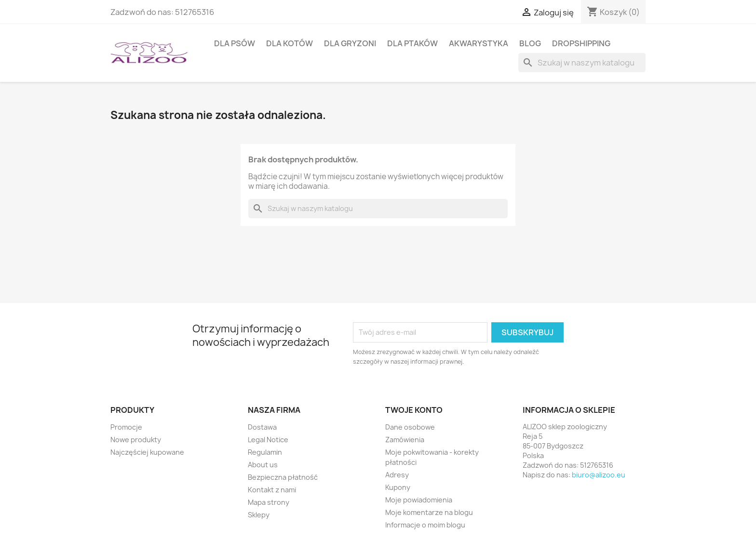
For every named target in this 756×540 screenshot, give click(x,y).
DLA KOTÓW (290, 43)
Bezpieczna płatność (283, 477)
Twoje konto (414, 410)
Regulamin (265, 452)
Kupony (398, 487)
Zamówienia (405, 440)
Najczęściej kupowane (147, 452)
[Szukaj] (582, 63)
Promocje (126, 427)
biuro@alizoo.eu (599, 475)
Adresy (397, 475)
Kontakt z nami (272, 490)
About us (263, 465)
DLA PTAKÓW (412, 43)
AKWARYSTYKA (479, 43)
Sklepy (259, 515)
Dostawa (262, 427)
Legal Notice (268, 440)
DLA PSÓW (235, 43)
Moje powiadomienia (419, 500)
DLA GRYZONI (350, 43)
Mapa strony (269, 502)
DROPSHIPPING (581, 43)
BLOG (530, 43)
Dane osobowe (410, 427)
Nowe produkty (136, 440)
